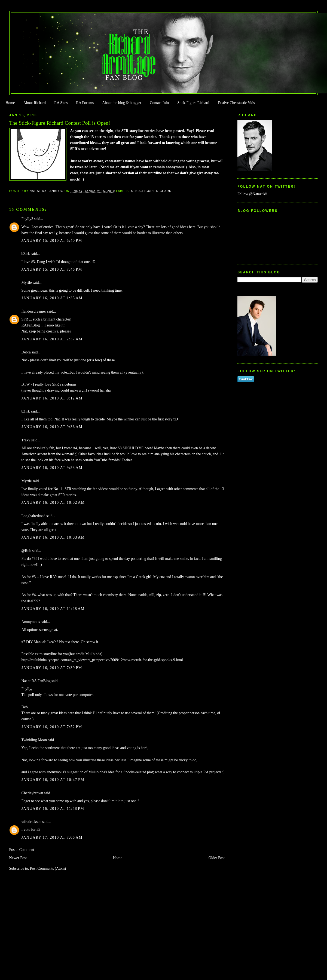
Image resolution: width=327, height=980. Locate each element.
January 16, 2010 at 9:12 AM (52, 398)
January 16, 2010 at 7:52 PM (52, 727)
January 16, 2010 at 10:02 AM (53, 503)
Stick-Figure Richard (193, 103)
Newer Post (18, 858)
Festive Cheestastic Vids (236, 103)
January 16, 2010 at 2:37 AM (52, 339)
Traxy (26, 440)
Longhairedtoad (33, 516)
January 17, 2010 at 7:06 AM (52, 837)
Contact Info (159, 103)
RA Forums (85, 103)
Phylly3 (27, 219)
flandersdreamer (34, 311)
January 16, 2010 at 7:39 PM (52, 668)
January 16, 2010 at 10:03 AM (53, 537)
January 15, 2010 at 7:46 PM (52, 269)
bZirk (26, 254)
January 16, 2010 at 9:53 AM (52, 468)
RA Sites (61, 103)
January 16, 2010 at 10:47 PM (53, 780)
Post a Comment (22, 850)
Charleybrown (32, 793)
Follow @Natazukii (252, 194)
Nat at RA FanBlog (36, 681)
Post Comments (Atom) (48, 868)
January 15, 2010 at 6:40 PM (52, 241)
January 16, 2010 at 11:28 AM (53, 609)
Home (10, 103)
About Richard (35, 103)
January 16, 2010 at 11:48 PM (53, 809)
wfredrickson (31, 822)
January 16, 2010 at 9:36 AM (52, 427)
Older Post (217, 858)
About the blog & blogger (122, 103)
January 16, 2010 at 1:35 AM (52, 298)
